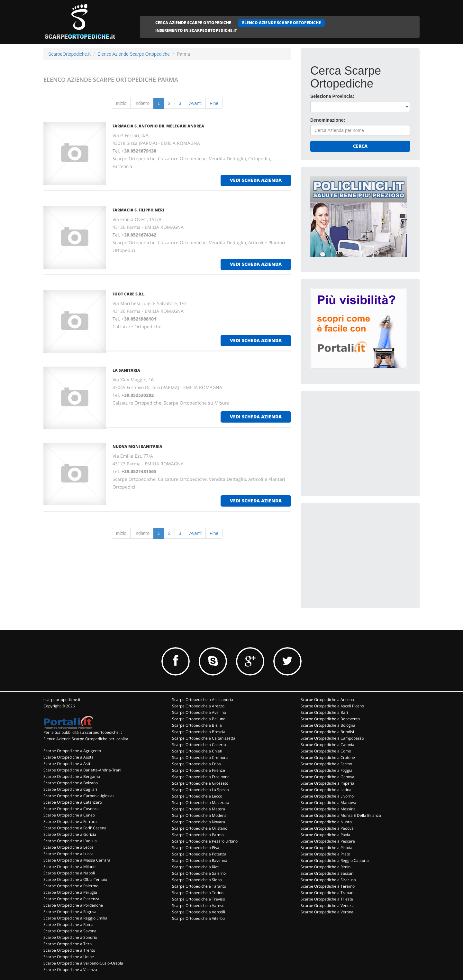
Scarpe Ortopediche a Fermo (326, 764)
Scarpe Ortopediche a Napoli (69, 873)
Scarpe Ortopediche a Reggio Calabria (335, 860)
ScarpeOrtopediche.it (69, 54)
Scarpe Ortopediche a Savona (70, 931)
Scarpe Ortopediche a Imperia (327, 783)
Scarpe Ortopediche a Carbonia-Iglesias (79, 796)
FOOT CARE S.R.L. (129, 294)
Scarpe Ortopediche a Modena (199, 815)
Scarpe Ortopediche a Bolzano (71, 783)
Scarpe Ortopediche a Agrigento (72, 751)
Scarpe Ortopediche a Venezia (328, 905)
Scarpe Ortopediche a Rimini (326, 867)
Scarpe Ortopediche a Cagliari (70, 789)
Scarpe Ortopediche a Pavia (325, 835)
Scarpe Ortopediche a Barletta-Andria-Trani (82, 770)
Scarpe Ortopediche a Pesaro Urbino (205, 841)
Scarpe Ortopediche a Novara (199, 822)
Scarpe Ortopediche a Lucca (68, 854)
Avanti (195, 103)
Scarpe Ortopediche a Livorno (327, 796)
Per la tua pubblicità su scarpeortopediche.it (83, 732)
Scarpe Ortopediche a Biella (197, 725)
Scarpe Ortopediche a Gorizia (70, 834)
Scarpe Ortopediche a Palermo (71, 886)
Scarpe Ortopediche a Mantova (328, 803)
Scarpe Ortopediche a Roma (68, 924)
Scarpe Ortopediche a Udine (69, 957)
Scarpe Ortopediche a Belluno (199, 719)
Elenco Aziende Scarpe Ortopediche (134, 54)
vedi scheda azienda (256, 180)
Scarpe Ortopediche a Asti (67, 764)
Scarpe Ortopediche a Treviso (199, 899)
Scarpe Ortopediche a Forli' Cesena (75, 828)
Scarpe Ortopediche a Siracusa (328, 880)
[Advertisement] (359, 441)
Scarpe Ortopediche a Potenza (199, 854)
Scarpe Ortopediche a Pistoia (327, 848)
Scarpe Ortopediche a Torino (198, 893)
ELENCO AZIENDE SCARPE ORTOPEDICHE (281, 23)
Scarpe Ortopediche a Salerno (199, 873)
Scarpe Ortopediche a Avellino (199, 712)
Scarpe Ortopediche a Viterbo (198, 918)
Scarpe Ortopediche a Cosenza (71, 809)
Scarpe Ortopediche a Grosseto (200, 783)
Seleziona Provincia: (332, 96)
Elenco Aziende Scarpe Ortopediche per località (86, 739)
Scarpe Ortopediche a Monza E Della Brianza (341, 815)
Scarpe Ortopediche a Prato (325, 854)
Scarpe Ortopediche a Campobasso (332, 738)
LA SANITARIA (126, 370)
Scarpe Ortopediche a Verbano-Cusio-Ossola (83, 963)
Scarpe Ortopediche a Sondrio (70, 937)
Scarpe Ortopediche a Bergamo (72, 776)
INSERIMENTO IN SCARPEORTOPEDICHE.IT (196, 30)
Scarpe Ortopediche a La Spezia (200, 790)
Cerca (360, 146)
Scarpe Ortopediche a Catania (327, 745)
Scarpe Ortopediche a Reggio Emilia (75, 918)
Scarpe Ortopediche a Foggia (327, 770)
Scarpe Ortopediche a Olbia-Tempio (75, 879)
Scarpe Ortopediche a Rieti (196, 867)
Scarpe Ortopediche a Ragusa (70, 912)
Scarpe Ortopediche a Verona (327, 912)
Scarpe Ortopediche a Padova (327, 828)
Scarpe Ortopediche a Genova (327, 777)
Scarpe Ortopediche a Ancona (327, 700)
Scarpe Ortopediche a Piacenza (71, 899)
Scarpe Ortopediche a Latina (326, 790)
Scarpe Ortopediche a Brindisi (327, 732)
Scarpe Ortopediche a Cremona (200, 757)
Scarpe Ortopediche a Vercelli (199, 912)
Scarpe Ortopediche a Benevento (330, 719)
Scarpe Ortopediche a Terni (68, 944)
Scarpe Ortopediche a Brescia (199, 732)
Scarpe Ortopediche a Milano (69, 867)
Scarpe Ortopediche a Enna (196, 764)
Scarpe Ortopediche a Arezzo (198, 706)
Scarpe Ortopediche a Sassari (327, 873)
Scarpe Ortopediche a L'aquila (70, 841)
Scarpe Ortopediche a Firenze (199, 770)
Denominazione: (328, 120)
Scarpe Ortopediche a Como (326, 751)
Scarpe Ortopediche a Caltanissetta (204, 738)
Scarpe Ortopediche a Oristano (200, 828)
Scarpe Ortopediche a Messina (328, 809)
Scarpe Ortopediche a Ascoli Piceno (332, 706)
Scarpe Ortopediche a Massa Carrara (77, 860)
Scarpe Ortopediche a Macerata (201, 803)
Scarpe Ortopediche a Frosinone (201, 777)
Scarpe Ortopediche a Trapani (327, 893)
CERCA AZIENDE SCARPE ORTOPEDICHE (193, 23)
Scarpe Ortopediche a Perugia (70, 892)
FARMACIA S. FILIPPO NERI (138, 210)
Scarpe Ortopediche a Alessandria (203, 700)
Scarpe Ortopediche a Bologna (328, 725)
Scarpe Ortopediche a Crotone (328, 757)
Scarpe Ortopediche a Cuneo (69, 815)
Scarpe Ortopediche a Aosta (68, 757)
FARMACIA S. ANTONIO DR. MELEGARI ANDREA (158, 126)
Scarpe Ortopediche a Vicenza (70, 970)
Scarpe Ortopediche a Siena (197, 880)
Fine (214, 103)
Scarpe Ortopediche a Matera (199, 809)
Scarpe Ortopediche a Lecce (68, 847)
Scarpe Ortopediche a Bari (324, 712)
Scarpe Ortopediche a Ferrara (70, 821)
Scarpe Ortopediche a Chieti (197, 751)
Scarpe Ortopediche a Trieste (327, 899)
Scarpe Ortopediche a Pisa (196, 848)
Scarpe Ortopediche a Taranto (199, 886)
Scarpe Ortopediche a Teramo (328, 886)
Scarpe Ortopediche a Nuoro (326, 822)
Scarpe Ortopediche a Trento (69, 950)
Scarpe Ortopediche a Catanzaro (73, 802)
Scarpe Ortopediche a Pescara (328, 841)
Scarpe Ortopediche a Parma (198, 835)
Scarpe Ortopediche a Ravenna (200, 860)
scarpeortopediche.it (62, 700)
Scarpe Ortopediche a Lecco (197, 796)
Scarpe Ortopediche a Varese (198, 905)
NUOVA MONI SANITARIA (137, 447)
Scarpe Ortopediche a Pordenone (73, 905)
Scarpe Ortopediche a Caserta (199, 745)
